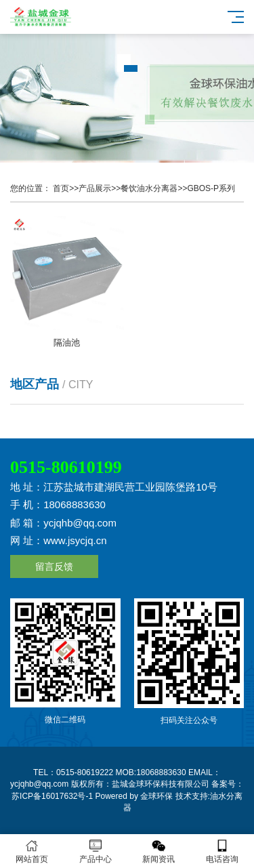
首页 (61, 188)
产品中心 (96, 851)
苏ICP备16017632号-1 (52, 796)
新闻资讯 (159, 851)
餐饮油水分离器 (149, 188)
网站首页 (32, 851)
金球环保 (156, 796)
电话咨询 (222, 851)
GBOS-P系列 (211, 188)
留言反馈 (54, 566)
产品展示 (95, 188)
